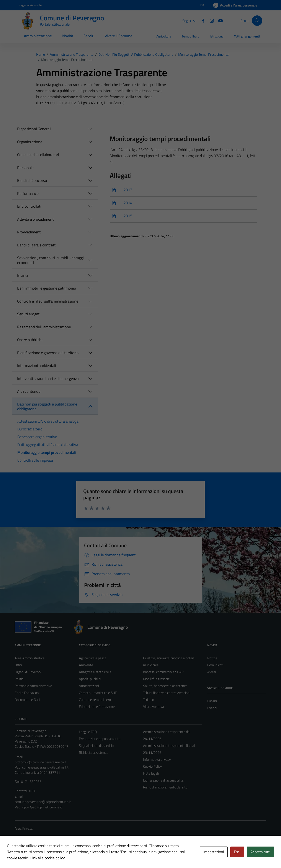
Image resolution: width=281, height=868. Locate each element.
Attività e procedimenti (36, 219)
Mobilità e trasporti (157, 679)
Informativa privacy (157, 759)
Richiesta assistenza (94, 752)
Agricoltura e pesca (93, 658)
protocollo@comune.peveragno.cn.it (41, 762)
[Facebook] (201, 20)
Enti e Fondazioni (27, 693)
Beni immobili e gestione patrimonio (47, 288)
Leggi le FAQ (88, 732)
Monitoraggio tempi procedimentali (47, 452)
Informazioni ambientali (37, 366)
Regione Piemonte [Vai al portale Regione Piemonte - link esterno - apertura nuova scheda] (30, 5)
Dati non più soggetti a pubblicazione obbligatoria (47, 406)
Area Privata (24, 828)
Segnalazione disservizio (96, 746)
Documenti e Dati (27, 700)
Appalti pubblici (90, 679)
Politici (19, 679)
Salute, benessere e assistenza (165, 686)
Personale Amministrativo (33, 686)
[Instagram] (210, 20)
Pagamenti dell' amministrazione (44, 327)
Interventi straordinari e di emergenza (48, 379)
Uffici (18, 665)
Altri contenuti (29, 391)
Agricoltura (164, 36)
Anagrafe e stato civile (95, 672)
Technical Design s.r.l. (44, 855)
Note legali (151, 773)
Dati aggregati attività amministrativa (48, 445)
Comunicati (215, 665)
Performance (28, 193)
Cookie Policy (153, 766)
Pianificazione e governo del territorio (48, 353)
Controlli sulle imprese (35, 460)
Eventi (212, 708)
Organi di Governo (28, 672)
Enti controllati (29, 206)
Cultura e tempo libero (95, 700)
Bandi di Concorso (32, 180)
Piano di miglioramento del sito (165, 787)
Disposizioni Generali (34, 129)
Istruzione (217, 36)
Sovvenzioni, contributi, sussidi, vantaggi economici (50, 260)
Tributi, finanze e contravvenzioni (167, 693)
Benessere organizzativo (37, 437)
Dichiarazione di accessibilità (163, 780)
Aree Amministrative (30, 658)
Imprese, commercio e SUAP (163, 672)
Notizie (212, 658)
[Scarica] (183, 190)
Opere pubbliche (30, 340)
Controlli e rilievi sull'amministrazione (48, 301)
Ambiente (86, 665)
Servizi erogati (29, 314)
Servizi (89, 36)
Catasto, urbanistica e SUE (98, 693)
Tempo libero (191, 36)
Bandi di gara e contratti (37, 245)
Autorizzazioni (89, 686)
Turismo (149, 700)
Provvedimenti (29, 232)
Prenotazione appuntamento (100, 739)
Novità (68, 36)
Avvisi (212, 672)
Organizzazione (30, 142)
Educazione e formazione (97, 707)
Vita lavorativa (154, 707)
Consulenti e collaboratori (38, 155)
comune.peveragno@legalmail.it (45, 767)
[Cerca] (257, 21)
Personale (25, 168)
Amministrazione (38, 36)
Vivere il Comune (118, 36)
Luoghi (212, 701)
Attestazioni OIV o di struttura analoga (48, 421)
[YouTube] (219, 20)
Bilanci (23, 275)
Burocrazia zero (30, 429)
